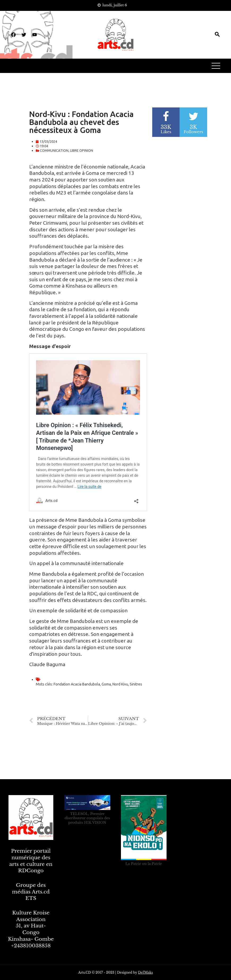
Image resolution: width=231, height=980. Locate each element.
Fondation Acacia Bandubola (77, 684)
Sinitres (136, 684)
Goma (106, 684)
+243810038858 (31, 946)
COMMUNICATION (54, 150)
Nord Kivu (120, 684)
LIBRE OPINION (82, 150)
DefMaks (145, 972)
